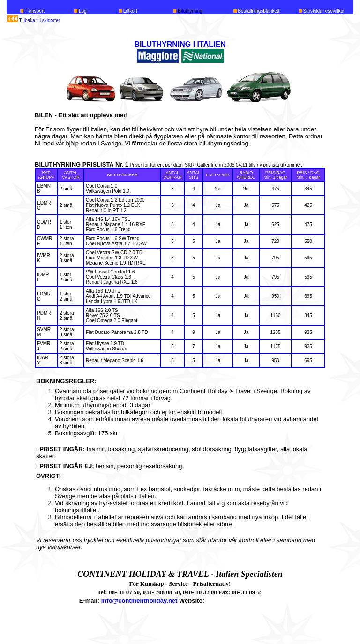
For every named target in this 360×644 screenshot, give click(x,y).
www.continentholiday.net (244, 601)
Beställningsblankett (258, 11)
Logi (82, 11)
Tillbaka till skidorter (40, 20)
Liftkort (130, 11)
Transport (35, 11)
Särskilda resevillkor (323, 11)
